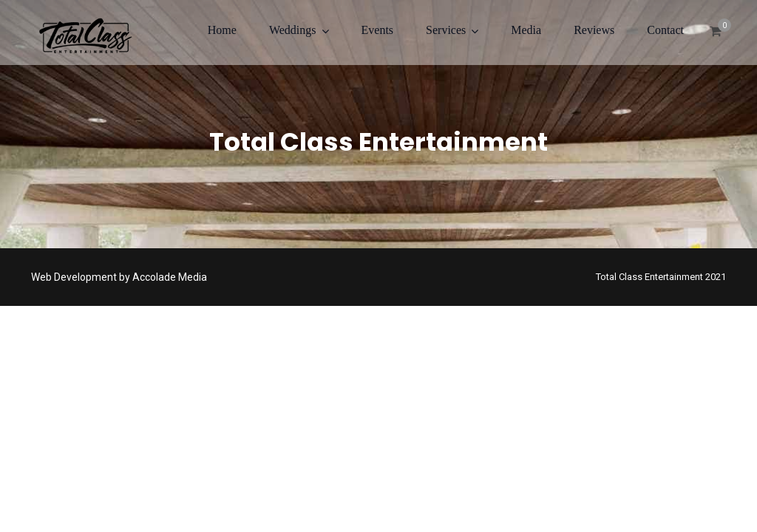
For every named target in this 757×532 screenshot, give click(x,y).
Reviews (594, 30)
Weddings (293, 30)
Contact (665, 30)
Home (222, 30)
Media (526, 30)
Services (446, 30)
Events (378, 30)
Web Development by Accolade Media (119, 277)
